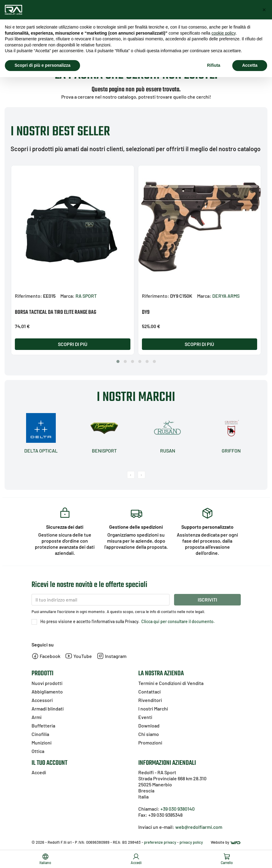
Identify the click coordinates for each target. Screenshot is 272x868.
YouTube (79, 656)
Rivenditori (150, 700)
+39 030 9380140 (178, 809)
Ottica (38, 751)
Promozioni (150, 743)
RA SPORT (86, 296)
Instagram (112, 656)
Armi (37, 717)
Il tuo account (49, 763)
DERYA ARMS (226, 296)
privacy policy (191, 842)
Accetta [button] (250, 65)
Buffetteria (43, 726)
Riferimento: (29, 296)
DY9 (146, 312)
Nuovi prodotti (47, 683)
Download (149, 726)
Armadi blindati (48, 709)
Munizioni (42, 743)
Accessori (42, 700)
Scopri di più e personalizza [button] (42, 65)
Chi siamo (149, 734)
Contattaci (149, 692)
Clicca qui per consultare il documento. (178, 621)
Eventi (145, 717)
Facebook (46, 656)
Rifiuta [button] (214, 65)
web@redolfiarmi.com (199, 827)
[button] (118, 361)
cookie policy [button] (224, 33)
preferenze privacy (160, 842)
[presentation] (131, 475)
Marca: (67, 296)
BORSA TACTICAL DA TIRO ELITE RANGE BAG (55, 312)
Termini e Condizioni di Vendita (171, 683)
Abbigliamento (47, 692)
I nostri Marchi (153, 709)
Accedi (39, 772)
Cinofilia (40, 734)
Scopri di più (73, 344)
